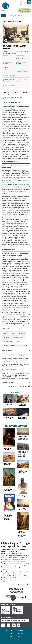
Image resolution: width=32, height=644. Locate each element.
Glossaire (23, 633)
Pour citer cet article (10, 370)
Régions (7, 633)
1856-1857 (19, 64)
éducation (22, 333)
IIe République (23, 345)
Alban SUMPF (10, 99)
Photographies (14, 76)
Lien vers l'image (10, 85)
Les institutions (23, 642)
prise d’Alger (10, 109)
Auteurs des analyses (19, 631)
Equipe (19, 636)
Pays (15, 633)
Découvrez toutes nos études (17, 20)
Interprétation (8, 250)
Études (7, 631)
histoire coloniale (18, 337)
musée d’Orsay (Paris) (21, 56)
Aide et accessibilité (9, 642)
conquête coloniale (9, 345)
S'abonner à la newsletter (26, 10)
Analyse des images (10, 162)
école (13, 333)
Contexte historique (11, 103)
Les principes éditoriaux (15, 639)
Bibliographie (7, 350)
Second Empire (8, 341)
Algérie (6, 333)
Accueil (5, 20)
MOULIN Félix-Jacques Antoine (10, 54)
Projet (11, 636)
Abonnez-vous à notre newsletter (14, 620)
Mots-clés (5, 329)
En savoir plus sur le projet (21, 584)
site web (20, 59)
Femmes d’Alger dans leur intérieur (12, 149)
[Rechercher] (17, 15)
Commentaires (7, 382)
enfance (6, 337)
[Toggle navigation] (4, 15)
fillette (18, 341)
